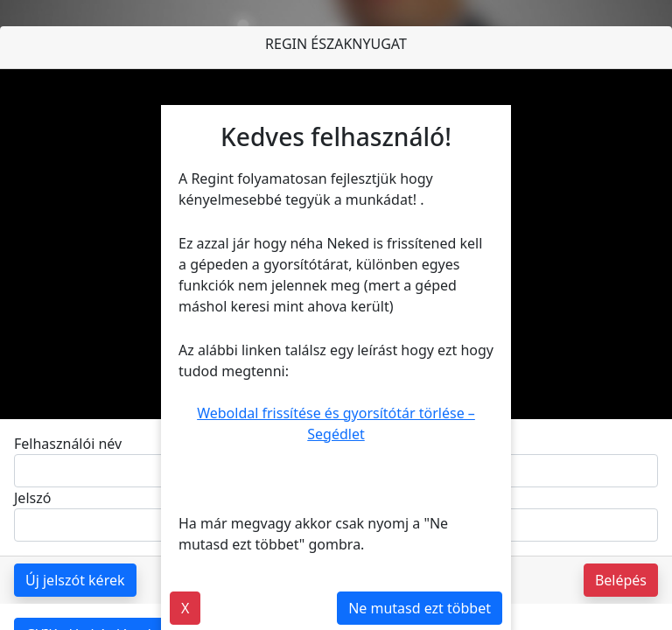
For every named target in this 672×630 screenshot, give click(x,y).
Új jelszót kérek (75, 580)
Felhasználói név (68, 444)
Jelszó (32, 498)
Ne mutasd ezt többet (420, 608)
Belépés (621, 580)
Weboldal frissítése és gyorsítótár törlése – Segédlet (336, 423)
